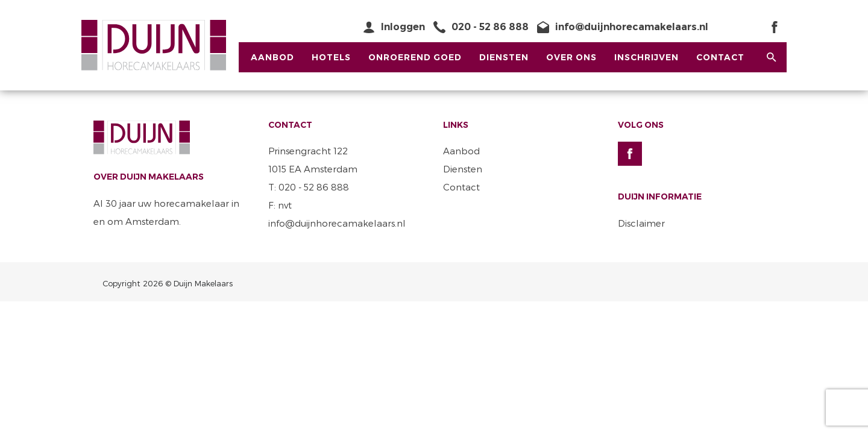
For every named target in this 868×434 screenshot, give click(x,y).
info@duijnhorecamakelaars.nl (632, 27)
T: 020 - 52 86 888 (309, 187)
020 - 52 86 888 (490, 27)
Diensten (504, 57)
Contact (720, 57)
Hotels (331, 57)
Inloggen (403, 27)
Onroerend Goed (415, 57)
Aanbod (272, 57)
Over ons (571, 57)
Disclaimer (641, 223)
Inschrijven (646, 57)
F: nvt (280, 205)
